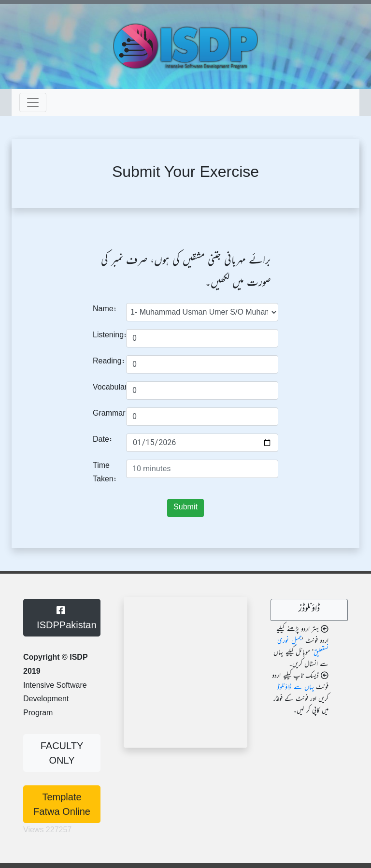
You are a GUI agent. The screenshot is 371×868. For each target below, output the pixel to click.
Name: (105, 310)
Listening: (106, 336)
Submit (185, 508)
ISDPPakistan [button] (64, 618)
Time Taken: (105, 473)
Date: (103, 440)
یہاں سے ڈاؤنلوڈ (295, 688)
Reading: (106, 362)
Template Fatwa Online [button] (62, 804)
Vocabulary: (106, 388)
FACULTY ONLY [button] (62, 753)
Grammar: (106, 414)
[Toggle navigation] (33, 102)
